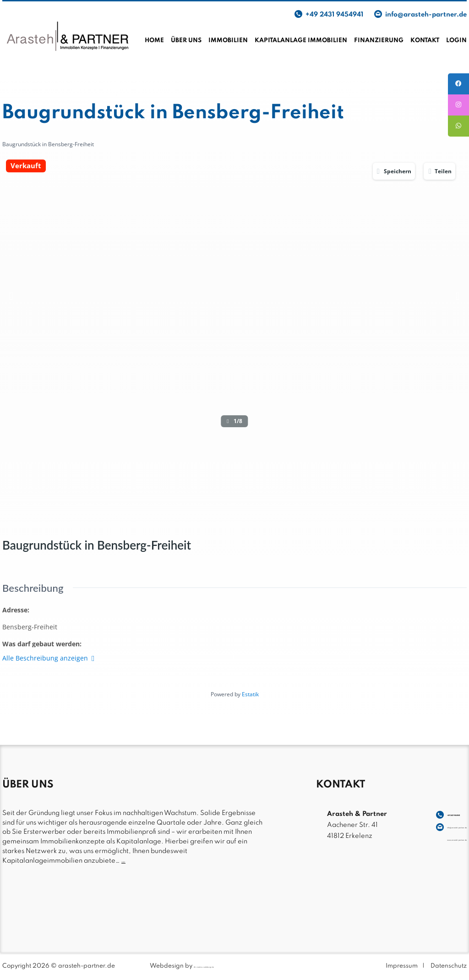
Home (154, 41)
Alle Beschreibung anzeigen (48, 658)
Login (456, 41)
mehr (130, 861)
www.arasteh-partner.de (426, 836)
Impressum (402, 966)
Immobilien (228, 41)
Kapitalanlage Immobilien (301, 41)
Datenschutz (449, 966)
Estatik (250, 694)
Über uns (186, 41)
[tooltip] (457, 86)
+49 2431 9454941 (334, 15)
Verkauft (26, 166)
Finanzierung (379, 41)
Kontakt (425, 41)
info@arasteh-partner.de (426, 15)
